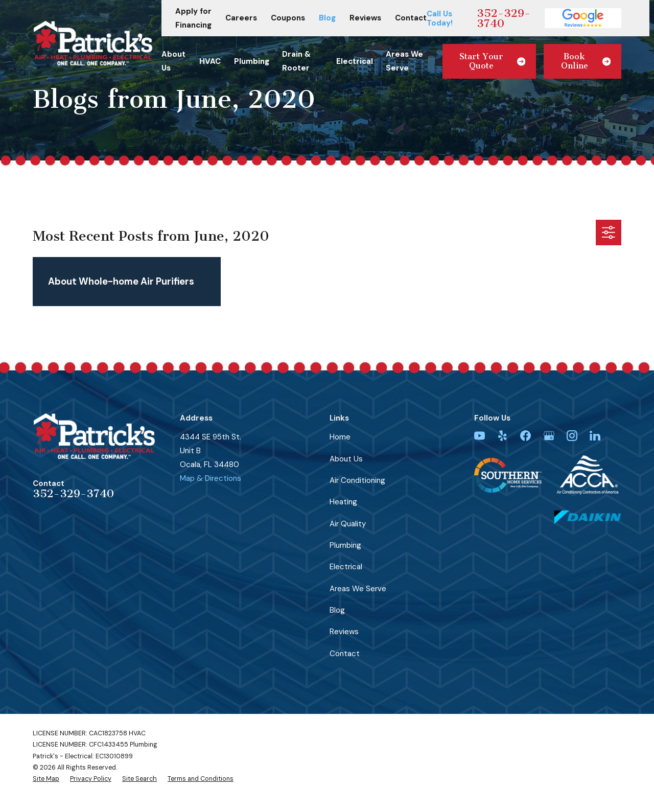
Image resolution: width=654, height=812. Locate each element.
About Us (346, 459)
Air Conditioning (357, 480)
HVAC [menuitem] (210, 61)
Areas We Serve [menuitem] (404, 61)
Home (340, 437)
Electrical (346, 567)
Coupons (288, 18)
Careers (241, 18)
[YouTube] (480, 436)
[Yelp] (503, 436)
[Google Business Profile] (549, 436)
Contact (411, 18)
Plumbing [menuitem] (252, 61)
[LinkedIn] (595, 436)
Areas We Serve (358, 589)
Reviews (365, 18)
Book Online (586, 61)
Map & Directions (211, 478)
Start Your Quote (493, 61)
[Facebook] (525, 436)
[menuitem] (46, 779)
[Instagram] (572, 436)
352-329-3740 (504, 18)
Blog (327, 18)
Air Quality (348, 524)
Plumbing (345, 545)
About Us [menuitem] (173, 61)
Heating (343, 502)
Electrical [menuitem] (355, 61)
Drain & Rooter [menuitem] (296, 61)
